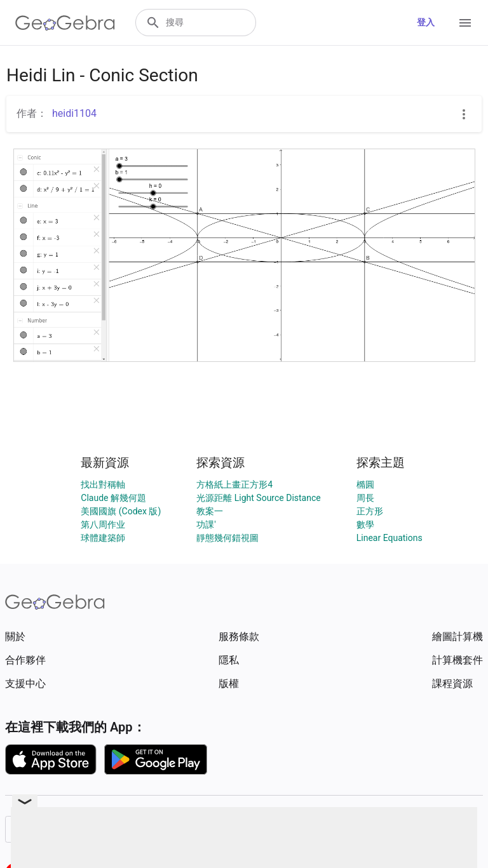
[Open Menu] (465, 23)
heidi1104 (74, 113)
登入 (426, 22)
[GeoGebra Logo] (65, 23)
